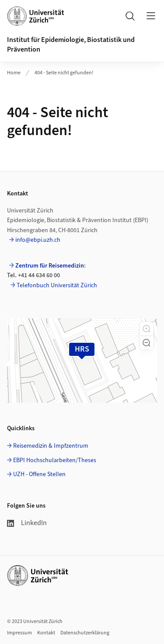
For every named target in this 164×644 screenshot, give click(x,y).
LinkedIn (27, 523)
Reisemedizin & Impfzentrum (51, 446)
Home (14, 73)
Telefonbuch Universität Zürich (57, 285)
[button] (147, 329)
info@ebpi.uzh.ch (38, 240)
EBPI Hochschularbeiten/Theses (55, 460)
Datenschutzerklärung (85, 633)
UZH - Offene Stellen (39, 474)
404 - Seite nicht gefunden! (64, 73)
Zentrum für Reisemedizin (50, 266)
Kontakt (46, 633)
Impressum (19, 633)
